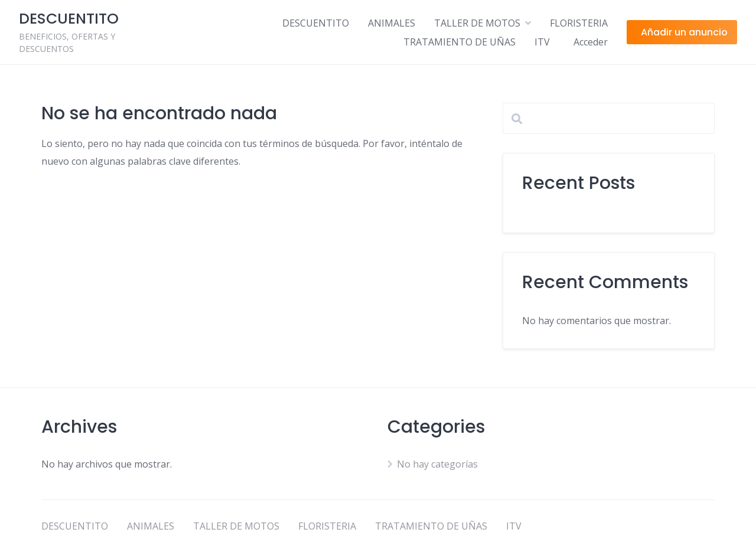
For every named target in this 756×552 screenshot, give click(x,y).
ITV (542, 42)
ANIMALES (392, 23)
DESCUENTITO (316, 23)
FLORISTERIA (579, 23)
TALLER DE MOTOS (477, 23)
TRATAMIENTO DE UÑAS (460, 42)
